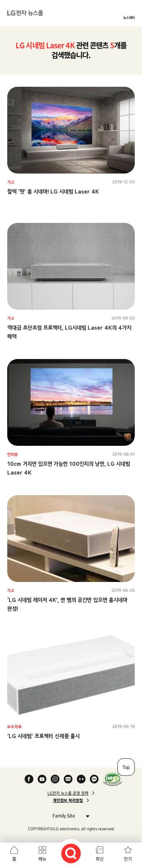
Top (126, 767)
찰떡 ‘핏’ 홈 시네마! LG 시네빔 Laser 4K (53, 191)
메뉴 (42, 859)
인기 (128, 859)
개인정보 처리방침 (68, 800)
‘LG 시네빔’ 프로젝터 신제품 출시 (43, 736)
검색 (71, 853)
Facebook (29, 779)
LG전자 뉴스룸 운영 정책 (68, 793)
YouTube (42, 779)
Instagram (55, 779)
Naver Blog (68, 779)
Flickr (81, 779)
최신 (100, 859)
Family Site (69, 816)
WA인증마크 (112, 779)
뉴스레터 (129, 17)
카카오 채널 (94, 779)
